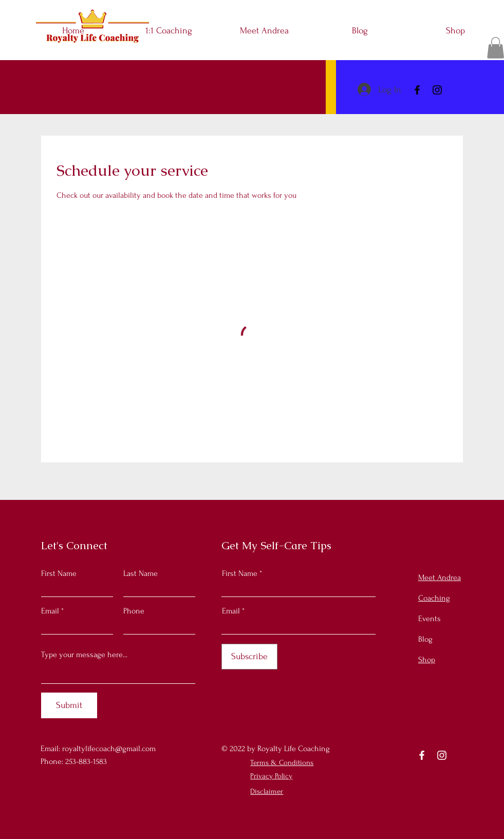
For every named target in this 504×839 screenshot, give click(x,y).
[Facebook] (417, 90)
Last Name (141, 573)
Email (50, 611)
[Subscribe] (249, 657)
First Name (59, 573)
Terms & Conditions (282, 763)
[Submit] (69, 705)
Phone (134, 611)
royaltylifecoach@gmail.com (109, 749)
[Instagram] (437, 90)
